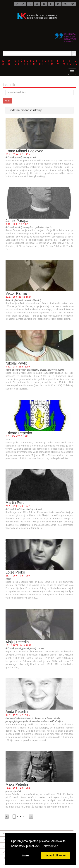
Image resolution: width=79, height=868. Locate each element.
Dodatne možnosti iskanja (25, 110)
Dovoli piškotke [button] (56, 856)
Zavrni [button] (26, 856)
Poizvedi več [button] (50, 846)
